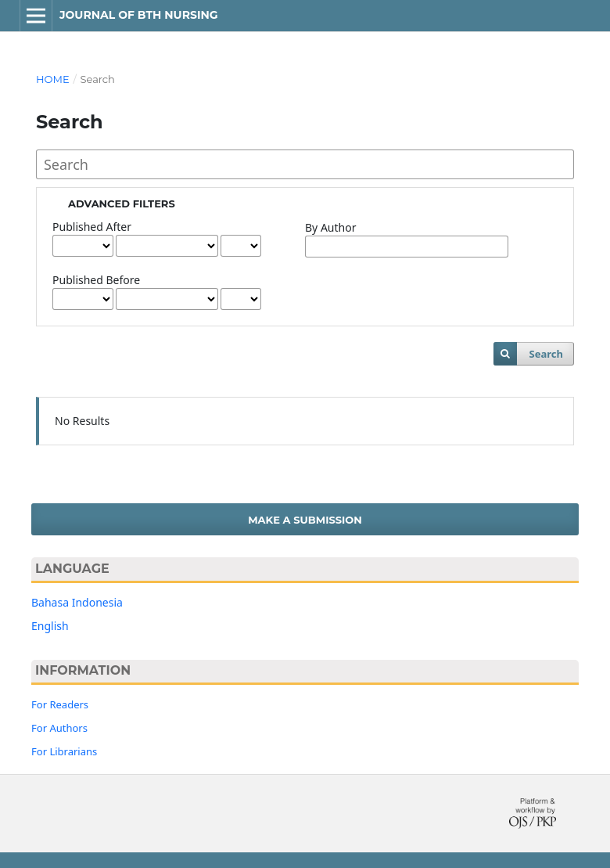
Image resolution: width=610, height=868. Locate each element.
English (50, 626)
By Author (330, 227)
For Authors (59, 728)
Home (53, 79)
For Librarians (64, 751)
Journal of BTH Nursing (139, 15)
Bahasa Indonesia (77, 602)
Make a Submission (305, 520)
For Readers (60, 704)
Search (545, 354)
